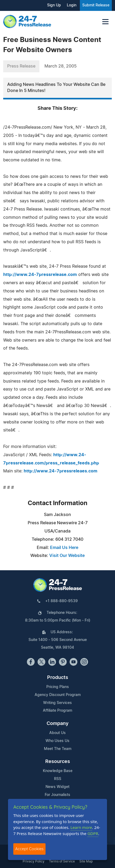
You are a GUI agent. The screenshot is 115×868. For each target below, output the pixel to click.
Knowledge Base (58, 771)
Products (58, 678)
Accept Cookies (29, 849)
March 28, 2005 (61, 66)
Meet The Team (58, 749)
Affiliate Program (57, 711)
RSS (58, 779)
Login (72, 5)
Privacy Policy (34, 861)
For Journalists (57, 795)
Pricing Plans (58, 687)
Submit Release (96, 5)
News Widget (57, 787)
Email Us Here (64, 548)
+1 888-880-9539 (61, 601)
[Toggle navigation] (105, 22)
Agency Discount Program (58, 695)
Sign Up (54, 5)
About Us (57, 733)
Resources (58, 762)
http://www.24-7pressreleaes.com (61, 471)
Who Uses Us (57, 741)
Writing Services (57, 703)
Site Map (86, 861)
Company (57, 724)
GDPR (93, 833)
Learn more (81, 827)
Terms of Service (62, 861)
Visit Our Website (67, 556)
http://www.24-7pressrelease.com (40, 275)
